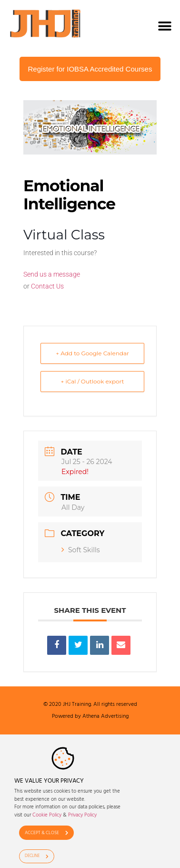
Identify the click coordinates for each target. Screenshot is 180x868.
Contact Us (47, 286)
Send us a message (52, 274)
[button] (165, 26)
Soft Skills (81, 550)
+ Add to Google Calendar (92, 353)
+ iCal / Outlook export (93, 381)
